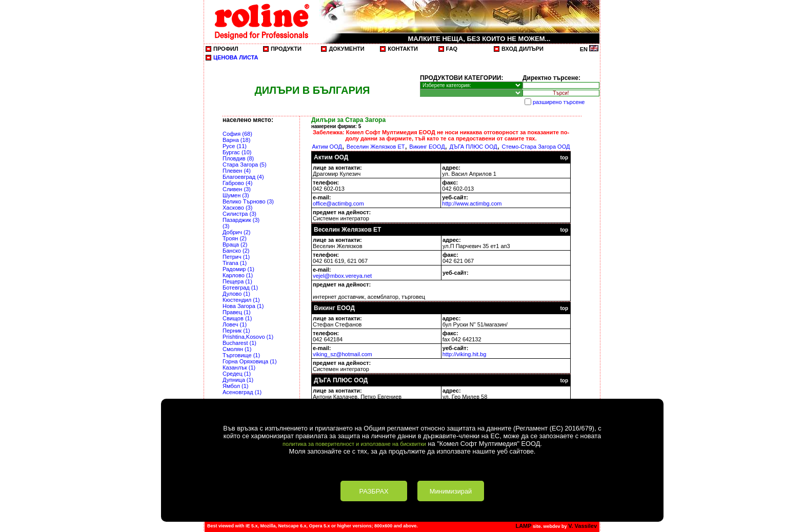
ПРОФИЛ (226, 49)
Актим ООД (327, 147)
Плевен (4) (237, 171)
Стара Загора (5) (245, 165)
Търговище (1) (241, 355)
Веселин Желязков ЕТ (376, 147)
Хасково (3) (237, 208)
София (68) (237, 134)
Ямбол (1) (235, 386)
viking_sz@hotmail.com (343, 354)
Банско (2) (236, 251)
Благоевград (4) (243, 177)
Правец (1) (237, 312)
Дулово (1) (236, 294)
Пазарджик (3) (241, 220)
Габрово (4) (237, 183)
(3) (226, 226)
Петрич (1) (236, 257)
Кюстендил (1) (241, 300)
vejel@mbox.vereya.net (342, 276)
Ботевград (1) (240, 288)
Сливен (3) (237, 189)
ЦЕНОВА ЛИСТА (236, 57)
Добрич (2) (236, 232)
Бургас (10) (237, 152)
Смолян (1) (237, 349)
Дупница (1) (238, 380)
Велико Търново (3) (248, 201)
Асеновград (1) (242, 392)
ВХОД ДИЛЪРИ (522, 49)
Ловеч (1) (235, 324)
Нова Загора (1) (243, 306)
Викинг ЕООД (427, 147)
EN (589, 49)
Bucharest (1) (239, 343)
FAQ (452, 49)
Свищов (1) (237, 318)
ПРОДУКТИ (286, 49)
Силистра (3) (239, 214)
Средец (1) (237, 374)
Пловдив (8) (238, 158)
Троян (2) (235, 238)
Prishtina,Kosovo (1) (248, 337)
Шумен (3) (236, 195)
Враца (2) (235, 244)
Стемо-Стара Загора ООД (536, 147)
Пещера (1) (237, 281)
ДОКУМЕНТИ (346, 49)
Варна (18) (236, 140)
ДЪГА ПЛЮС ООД (473, 147)
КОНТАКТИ (403, 49)
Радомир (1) (238, 269)
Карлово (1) (238, 275)
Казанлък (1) (239, 367)
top (564, 158)
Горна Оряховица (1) (250, 361)
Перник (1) (236, 331)
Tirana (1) (235, 263)
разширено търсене (559, 102)
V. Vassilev (582, 526)
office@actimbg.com (338, 203)
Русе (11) (235, 146)
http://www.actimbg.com (472, 203)
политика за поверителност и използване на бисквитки (354, 444)
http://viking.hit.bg (465, 354)
